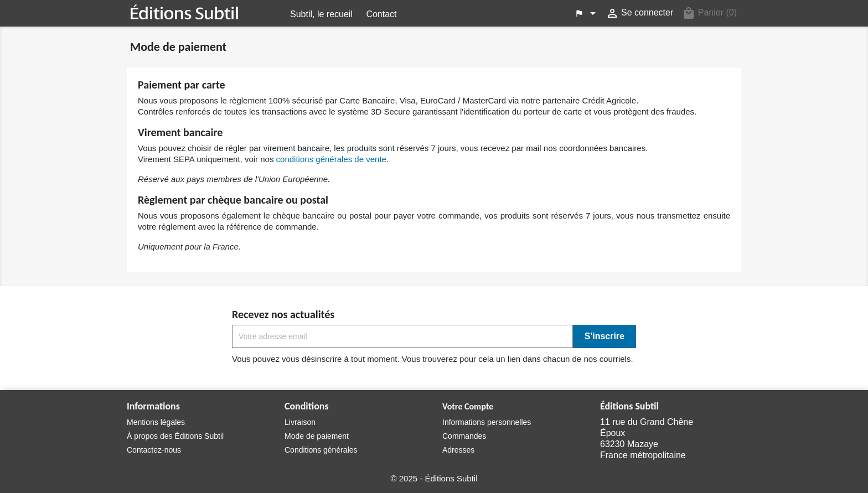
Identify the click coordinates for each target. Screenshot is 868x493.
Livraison (300, 422)
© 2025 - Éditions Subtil (434, 478)
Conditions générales (321, 450)
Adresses (458, 450)
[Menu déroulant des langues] (587, 13)
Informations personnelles (487, 422)
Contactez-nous (154, 450)
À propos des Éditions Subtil (175, 436)
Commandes (464, 436)
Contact (381, 14)
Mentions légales (156, 422)
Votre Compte (468, 406)
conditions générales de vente (331, 159)
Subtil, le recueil (321, 14)
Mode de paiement (317, 436)
